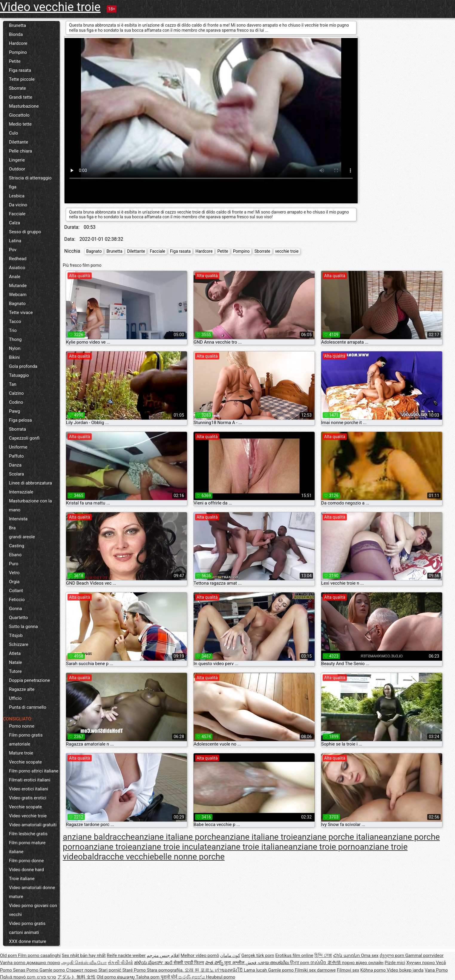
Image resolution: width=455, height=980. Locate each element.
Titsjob (16, 635)
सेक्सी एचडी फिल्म (189, 963)
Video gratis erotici (28, 798)
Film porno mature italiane (27, 847)
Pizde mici (395, 963)
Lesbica (17, 196)
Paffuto (16, 456)
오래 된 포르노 (200, 970)
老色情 (335, 963)
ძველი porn (393, 955)
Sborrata (17, 429)
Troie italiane (22, 879)
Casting (17, 546)
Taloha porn (148, 977)
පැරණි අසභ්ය (192, 977)
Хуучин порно (421, 963)
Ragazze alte (22, 689)
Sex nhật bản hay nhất (84, 955)
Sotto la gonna (23, 627)
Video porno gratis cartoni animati (27, 928)
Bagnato (17, 304)
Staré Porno (134, 970)
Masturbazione (24, 106)
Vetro (14, 573)
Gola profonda (23, 366)
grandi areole (22, 537)
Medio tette (20, 124)
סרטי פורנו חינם (42, 977)
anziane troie (108, 847)
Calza (14, 223)
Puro (14, 564)
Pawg (14, 411)
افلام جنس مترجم (163, 955)
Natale (16, 662)
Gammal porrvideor (424, 955)
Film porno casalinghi (39, 955)
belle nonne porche (189, 857)
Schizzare (19, 644)
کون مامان (230, 955)
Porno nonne (22, 726)
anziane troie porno (324, 847)
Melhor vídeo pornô (200, 955)
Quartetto (18, 618)
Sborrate (17, 88)
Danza (15, 465)
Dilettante (19, 142)
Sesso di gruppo (25, 232)
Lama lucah (256, 970)
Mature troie (21, 753)
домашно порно (43, 963)
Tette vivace (21, 313)
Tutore (15, 671)
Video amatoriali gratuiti (33, 825)
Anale (15, 277)
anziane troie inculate (172, 847)
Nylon (15, 348)
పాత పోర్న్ (215, 963)
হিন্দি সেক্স (323, 955)
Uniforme (18, 447)
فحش (252, 963)
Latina (15, 241)
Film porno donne (26, 861)
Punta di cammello (28, 707)
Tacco (15, 321)
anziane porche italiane (340, 837)
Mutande (18, 286)
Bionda (16, 34)
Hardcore (18, 43)
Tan (13, 384)
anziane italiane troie (259, 837)
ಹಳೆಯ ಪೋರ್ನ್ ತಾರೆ (154, 963)
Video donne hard (26, 870)
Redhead (18, 259)
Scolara (16, 474)
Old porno (107, 977)
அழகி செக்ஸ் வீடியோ (84, 963)
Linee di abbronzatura (30, 483)
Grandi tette (21, 97)
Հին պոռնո (347, 955)
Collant (16, 591)
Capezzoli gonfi (24, 438)
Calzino (16, 393)
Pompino (18, 52)
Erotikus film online (294, 955)
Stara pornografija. (166, 970)
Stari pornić (110, 970)
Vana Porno (436, 970)
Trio (13, 330)
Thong (15, 339)
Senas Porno (26, 970)
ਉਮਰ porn (300, 963)
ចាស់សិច (319, 963)
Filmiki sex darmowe (315, 970)
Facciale (17, 214)
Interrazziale (21, 492)
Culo (13, 133)
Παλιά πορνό (13, 977)
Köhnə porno (374, 970)
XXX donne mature (28, 941)
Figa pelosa (20, 420)
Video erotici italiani (29, 789)
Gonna (16, 609)
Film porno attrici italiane (34, 771)
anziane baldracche (99, 837)
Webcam (18, 295)
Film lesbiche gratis (28, 834)
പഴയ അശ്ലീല (274, 963)
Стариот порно (82, 970)
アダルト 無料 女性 (76, 977)
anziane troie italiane (250, 847)
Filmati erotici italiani (30, 780)
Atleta (15, 653)
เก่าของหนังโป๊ (229, 970)
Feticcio (17, 600)
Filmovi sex (348, 970)
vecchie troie (287, 251)
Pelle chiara (20, 151)
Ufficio (15, 698)
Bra (12, 528)
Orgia (14, 582)
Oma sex (370, 955)
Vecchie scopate (25, 762)
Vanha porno (13, 963)
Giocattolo (19, 115)
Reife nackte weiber (126, 955)
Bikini (14, 357)
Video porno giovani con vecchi (33, 910)
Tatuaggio (19, 375)
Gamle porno (53, 970)
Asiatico (17, 268)
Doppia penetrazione (29, 680)
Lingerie (17, 160)
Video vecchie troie (50, 7)
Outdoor (17, 169)
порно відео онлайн (363, 963)
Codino (16, 402)
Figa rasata (20, 70)
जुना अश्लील (235, 963)
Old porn (9, 955)
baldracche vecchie (118, 857)
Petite (15, 61)
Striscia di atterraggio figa (30, 182)
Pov (13, 250)
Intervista (18, 519)
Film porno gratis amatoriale (26, 740)
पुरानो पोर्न (170, 977)
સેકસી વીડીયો (120, 963)
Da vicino (18, 205)
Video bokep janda (405, 970)
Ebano (15, 555)
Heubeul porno (220, 977)
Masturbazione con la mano (30, 505)
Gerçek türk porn (258, 955)
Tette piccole (22, 79)
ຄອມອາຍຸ (127, 977)
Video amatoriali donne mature (32, 892)
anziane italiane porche (178, 837)
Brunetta (17, 25)
